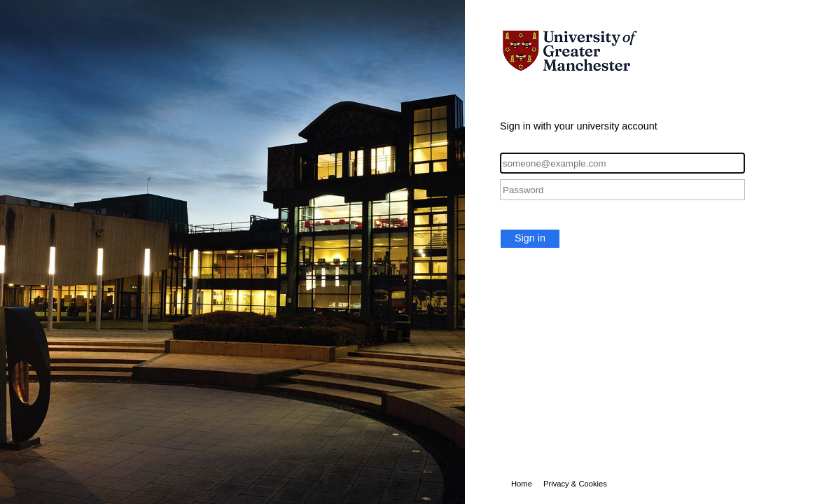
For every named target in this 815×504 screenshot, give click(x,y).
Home (522, 484)
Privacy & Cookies (575, 484)
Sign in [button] (530, 238)
